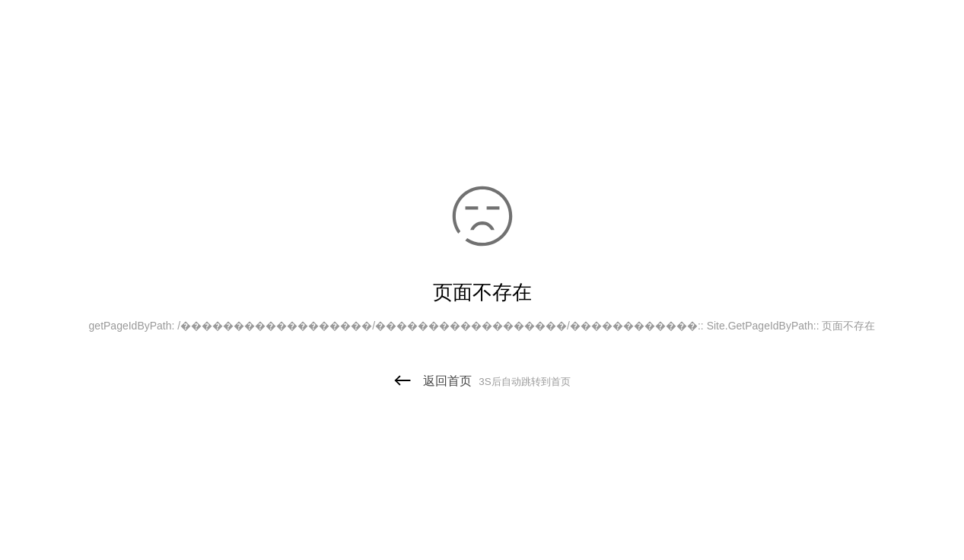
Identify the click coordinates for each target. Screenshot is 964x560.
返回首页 (482, 381)
